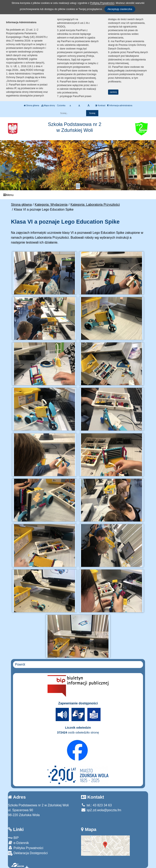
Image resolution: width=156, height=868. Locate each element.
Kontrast (100, 105)
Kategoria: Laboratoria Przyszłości (95, 205)
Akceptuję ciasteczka (120, 9)
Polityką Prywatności (102, 3)
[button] (5, 165)
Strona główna (31, 105)
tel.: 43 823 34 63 (96, 805)
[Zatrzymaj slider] (78, 186)
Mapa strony (48, 105)
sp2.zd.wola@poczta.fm (101, 810)
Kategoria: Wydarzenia (51, 205)
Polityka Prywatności (26, 848)
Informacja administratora (120, 105)
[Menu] (78, 195)
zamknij (113, 92)
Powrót (20, 664)
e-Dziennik (18, 843)
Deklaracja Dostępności (28, 853)
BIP (13, 838)
